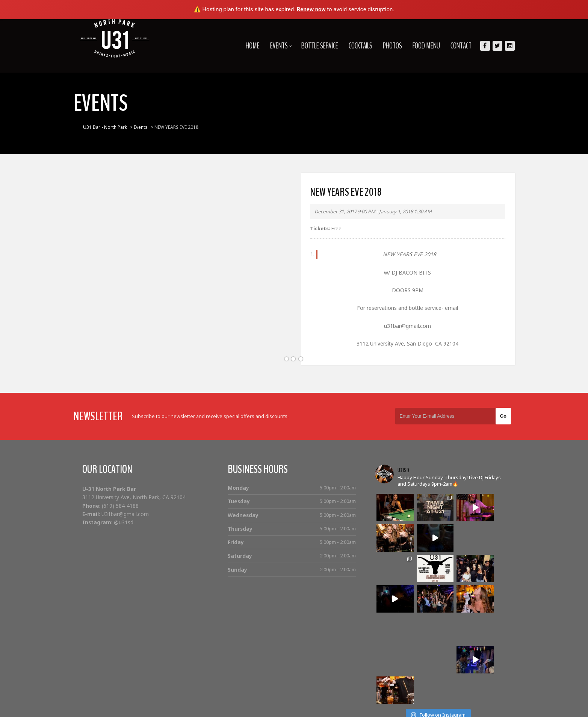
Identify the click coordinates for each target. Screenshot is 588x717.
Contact (455, 46)
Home (246, 46)
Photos (386, 46)
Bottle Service (313, 46)
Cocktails (354, 46)
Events (275, 46)
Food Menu (420, 46)
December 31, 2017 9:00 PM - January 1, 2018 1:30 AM (373, 211)
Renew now (311, 9)
